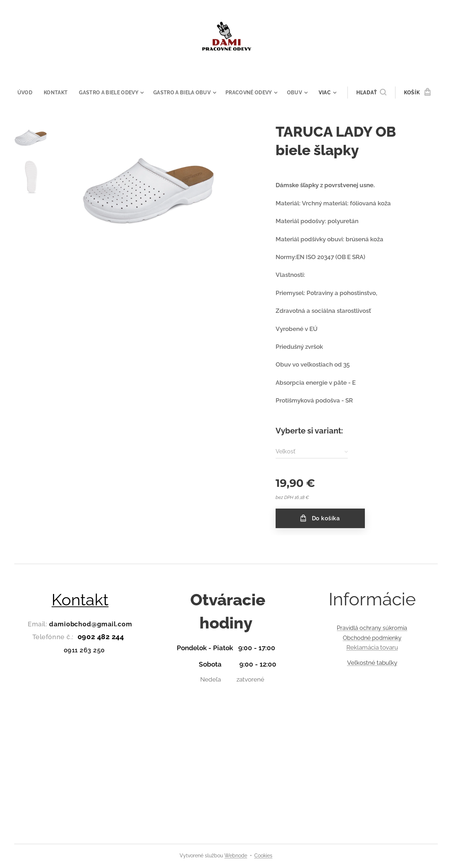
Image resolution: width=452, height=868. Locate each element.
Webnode (236, 856)
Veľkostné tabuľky (372, 663)
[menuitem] (23, 93)
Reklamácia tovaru (372, 647)
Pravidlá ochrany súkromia (372, 628)
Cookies (263, 856)
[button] (376, 93)
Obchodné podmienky (372, 638)
